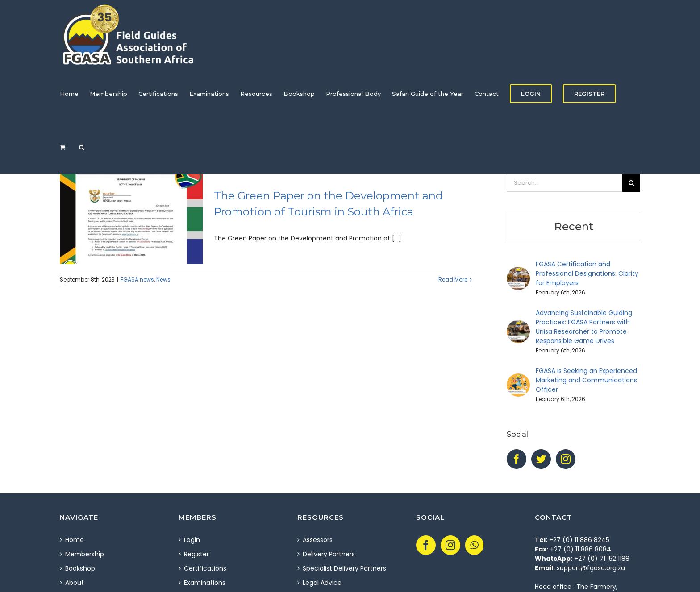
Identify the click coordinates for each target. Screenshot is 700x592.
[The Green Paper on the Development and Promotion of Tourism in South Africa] (131, 219)
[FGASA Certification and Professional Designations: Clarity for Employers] (518, 271)
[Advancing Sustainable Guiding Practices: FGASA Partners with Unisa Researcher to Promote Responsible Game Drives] (518, 324)
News (163, 279)
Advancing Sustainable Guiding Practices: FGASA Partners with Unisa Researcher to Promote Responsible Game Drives (584, 327)
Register (196, 554)
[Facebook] (517, 459)
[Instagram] (566, 459)
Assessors (318, 540)
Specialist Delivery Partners (344, 568)
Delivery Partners (329, 554)
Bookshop (80, 568)
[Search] (82, 147)
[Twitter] (541, 459)
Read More (453, 279)
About (75, 583)
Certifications (205, 568)
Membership (85, 554)
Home (75, 540)
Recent (574, 226)
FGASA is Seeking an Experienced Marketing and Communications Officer (586, 380)
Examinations (205, 583)
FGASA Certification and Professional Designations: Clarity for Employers (587, 273)
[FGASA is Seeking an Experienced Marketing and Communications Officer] (518, 378)
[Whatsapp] (474, 545)
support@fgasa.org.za (591, 568)
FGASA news (137, 279)
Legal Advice (322, 583)
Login (192, 540)
